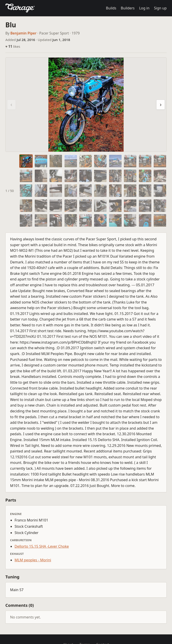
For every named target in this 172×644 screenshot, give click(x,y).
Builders (128, 8)
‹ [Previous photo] (11, 104)
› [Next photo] (161, 104)
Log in (144, 8)
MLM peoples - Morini (33, 560)
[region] (86, 105)
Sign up (160, 8)
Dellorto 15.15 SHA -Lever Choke (42, 546)
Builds (111, 8)
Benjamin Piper (23, 33)
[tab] (26, 161)
